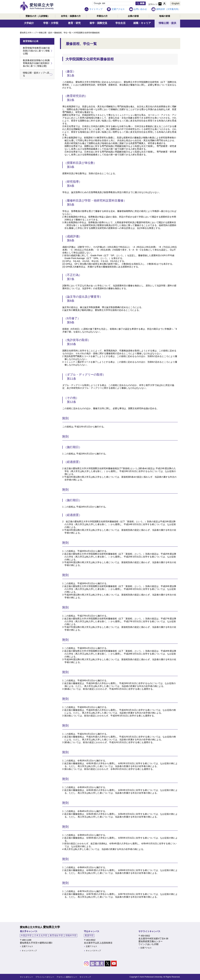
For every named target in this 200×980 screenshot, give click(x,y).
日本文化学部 (41, 935)
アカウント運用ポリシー (67, 977)
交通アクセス (118, 9)
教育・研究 (74, 23)
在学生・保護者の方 (71, 16)
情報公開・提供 (167, 23)
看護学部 (89, 935)
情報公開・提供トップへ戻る (36, 74)
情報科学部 (71, 935)
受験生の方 (38, 16)
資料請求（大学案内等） (168, 9)
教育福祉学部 (56, 935)
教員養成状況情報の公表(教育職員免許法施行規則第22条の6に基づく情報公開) (36, 63)
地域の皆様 (165, 16)
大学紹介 (29, 23)
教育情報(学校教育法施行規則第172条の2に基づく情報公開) (36, 51)
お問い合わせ (140, 9)
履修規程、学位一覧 (63, 33)
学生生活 (120, 23)
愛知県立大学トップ (28, 33)
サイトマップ (96, 9)
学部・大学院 (51, 23)
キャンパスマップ (29, 951)
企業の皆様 (133, 16)
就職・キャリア (142, 23)
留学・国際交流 (98, 23)
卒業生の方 (102, 16)
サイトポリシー (26, 977)
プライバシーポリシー (45, 977)
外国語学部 (26, 935)
